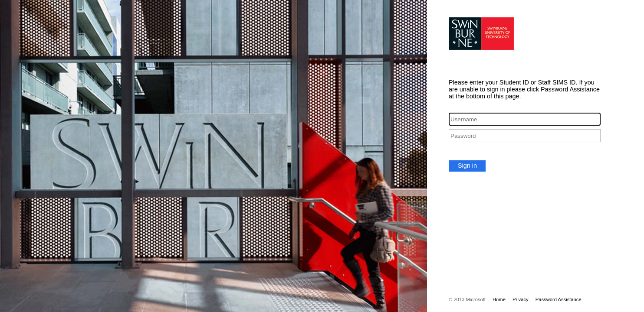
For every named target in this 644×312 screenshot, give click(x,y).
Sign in (467, 166)
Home (499, 299)
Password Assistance (559, 299)
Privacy (521, 299)
